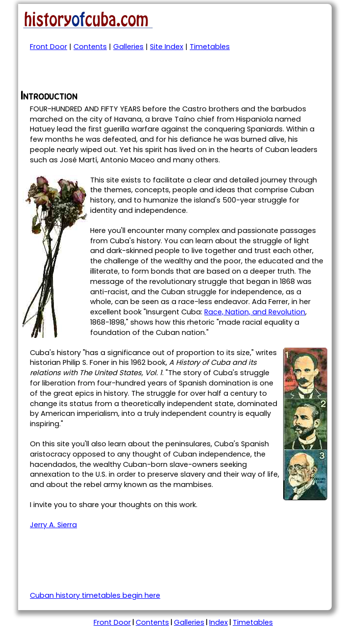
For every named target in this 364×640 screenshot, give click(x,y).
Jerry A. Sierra (53, 525)
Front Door (49, 47)
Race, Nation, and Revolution (255, 312)
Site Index (167, 47)
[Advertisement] (135, 74)
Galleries (128, 47)
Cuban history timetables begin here (95, 595)
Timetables (210, 47)
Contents (90, 47)
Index (218, 622)
